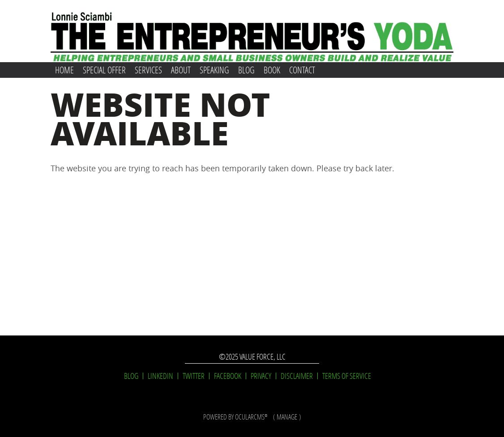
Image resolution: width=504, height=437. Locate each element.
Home (64, 70)
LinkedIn (160, 376)
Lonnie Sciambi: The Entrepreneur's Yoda (252, 31)
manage (287, 417)
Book (272, 70)
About (181, 70)
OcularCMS (251, 417)
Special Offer (104, 70)
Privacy (261, 376)
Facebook (228, 376)
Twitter (194, 376)
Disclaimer (297, 376)
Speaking (214, 70)
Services (148, 70)
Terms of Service (347, 376)
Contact (302, 70)
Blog (246, 70)
